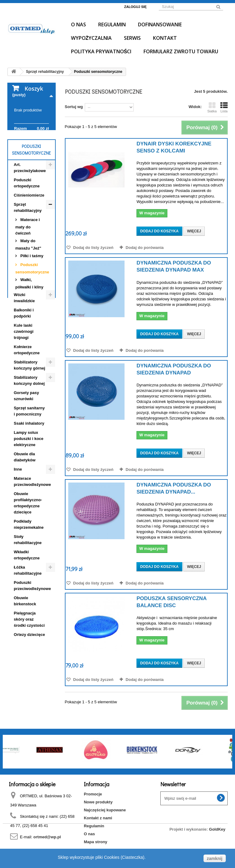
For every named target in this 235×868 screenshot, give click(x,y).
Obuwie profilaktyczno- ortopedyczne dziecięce (28, 541)
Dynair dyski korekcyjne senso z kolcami (174, 147)
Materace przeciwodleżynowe (32, 520)
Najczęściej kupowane (105, 810)
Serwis (132, 38)
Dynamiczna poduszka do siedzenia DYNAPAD (174, 369)
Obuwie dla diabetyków (25, 495)
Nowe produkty (98, 802)
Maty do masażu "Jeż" (28, 283)
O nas (78, 24)
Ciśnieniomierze (29, 233)
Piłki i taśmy (31, 294)
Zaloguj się (135, 7)
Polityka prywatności (101, 51)
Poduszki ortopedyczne (27, 221)
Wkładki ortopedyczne (27, 593)
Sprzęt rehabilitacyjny (28, 246)
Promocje (93, 794)
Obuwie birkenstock (25, 639)
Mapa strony (96, 842)
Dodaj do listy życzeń (93, 248)
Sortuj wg (74, 107)
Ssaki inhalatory (29, 462)
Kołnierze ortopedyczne (27, 388)
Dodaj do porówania (145, 248)
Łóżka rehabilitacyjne (28, 609)
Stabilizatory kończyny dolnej (29, 419)
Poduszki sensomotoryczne (32, 307)
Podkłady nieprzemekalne (29, 563)
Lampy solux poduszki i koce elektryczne (29, 477)
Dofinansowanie (160, 24)
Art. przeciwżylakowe (30, 206)
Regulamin (112, 24)
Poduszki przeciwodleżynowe (32, 624)
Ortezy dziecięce (29, 673)
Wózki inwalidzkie (24, 336)
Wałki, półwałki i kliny (29, 322)
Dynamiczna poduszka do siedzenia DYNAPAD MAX (174, 266)
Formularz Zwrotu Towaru (181, 51)
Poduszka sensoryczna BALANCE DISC (172, 602)
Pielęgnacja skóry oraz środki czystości (29, 658)
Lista (224, 107)
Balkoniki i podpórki (24, 351)
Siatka (212, 107)
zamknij (215, 859)
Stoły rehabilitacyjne (28, 578)
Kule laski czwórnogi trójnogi (24, 370)
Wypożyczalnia (91, 38)
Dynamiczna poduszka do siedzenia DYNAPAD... (174, 488)
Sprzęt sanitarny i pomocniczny (29, 449)
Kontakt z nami (98, 818)
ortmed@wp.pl (47, 837)
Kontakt (165, 38)
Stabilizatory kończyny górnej (30, 403)
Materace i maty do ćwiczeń (28, 265)
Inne (18, 507)
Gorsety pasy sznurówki (26, 434)
